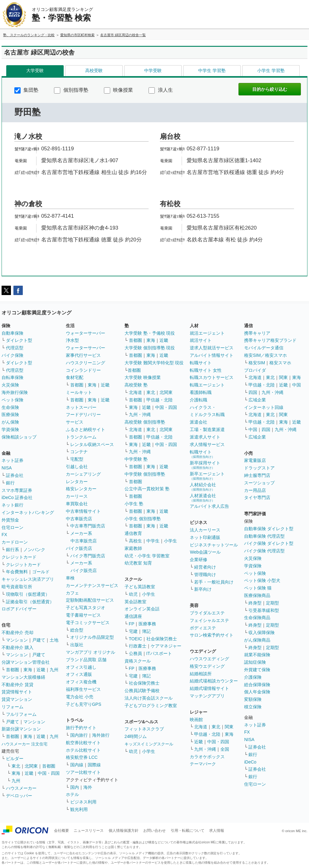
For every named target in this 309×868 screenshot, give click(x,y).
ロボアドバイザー (19, 609)
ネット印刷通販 (205, 537)
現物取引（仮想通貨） (28, 594)
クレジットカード (19, 557)
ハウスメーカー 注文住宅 (25, 744)
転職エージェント (207, 385)
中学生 (153, 541)
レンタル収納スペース (92, 444)
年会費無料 (17, 572)
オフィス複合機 (81, 682)
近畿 (41, 670)
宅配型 (77, 459)
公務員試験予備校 (142, 691)
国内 (75, 787)
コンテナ (79, 452)
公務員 (135, 653)
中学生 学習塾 (212, 70)
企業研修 (199, 560)
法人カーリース (205, 530)
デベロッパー (19, 796)
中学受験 (153, 70)
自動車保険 (12, 333)
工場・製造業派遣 (207, 429)
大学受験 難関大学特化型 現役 (154, 363)
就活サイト (201, 340)
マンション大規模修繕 (23, 677)
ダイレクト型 (19, 340)
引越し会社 (77, 467)
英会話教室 (135, 602)
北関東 (31, 766)
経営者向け (205, 567)
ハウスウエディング (209, 659)
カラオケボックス (207, 757)
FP (132, 624)
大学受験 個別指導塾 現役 (150, 348)
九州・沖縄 (140, 415)
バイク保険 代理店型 (264, 551)
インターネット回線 (264, 407)
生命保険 (10, 407)
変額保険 (253, 699)
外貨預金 (10, 520)
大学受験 (35, 70)
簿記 (146, 631)
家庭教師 (133, 548)
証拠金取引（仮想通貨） (30, 602)
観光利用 (79, 809)
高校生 (135, 541)
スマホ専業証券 (17, 490)
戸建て (39, 640)
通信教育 (133, 533)
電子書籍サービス (83, 615)
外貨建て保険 (257, 670)
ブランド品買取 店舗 (86, 660)
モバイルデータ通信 (264, 348)
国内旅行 (79, 735)
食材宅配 (75, 377)
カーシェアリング (83, 474)
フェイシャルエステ (209, 620)
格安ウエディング (207, 666)
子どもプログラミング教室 (151, 706)
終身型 (255, 603)
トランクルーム (81, 437)
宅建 (133, 631)
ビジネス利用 (83, 802)
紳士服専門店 (257, 475)
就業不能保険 (257, 655)
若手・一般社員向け (214, 582)
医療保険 (10, 415)
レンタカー (77, 482)
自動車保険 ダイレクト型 (269, 529)
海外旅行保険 (15, 392)
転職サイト (201, 363)
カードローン (15, 542)
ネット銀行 (12, 505)
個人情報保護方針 (124, 831)
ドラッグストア (259, 468)
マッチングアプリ (207, 696)
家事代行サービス (83, 355)
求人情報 (217, 831)
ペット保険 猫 (258, 588)
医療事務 (147, 624)
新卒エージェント (207, 476)
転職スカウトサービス (212, 377)
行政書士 (138, 646)
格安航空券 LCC (82, 757)
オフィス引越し (81, 667)
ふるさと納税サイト (86, 429)
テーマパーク (203, 764)
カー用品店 (255, 490)
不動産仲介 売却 (17, 633)
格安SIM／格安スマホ (265, 355)
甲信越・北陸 (159, 400)
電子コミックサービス (88, 623)
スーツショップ (259, 483)
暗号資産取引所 (17, 587)
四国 (253, 392)
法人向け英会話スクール (149, 698)
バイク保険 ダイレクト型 (269, 543)
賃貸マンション (17, 699)
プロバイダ (255, 370)
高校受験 (94, 70)
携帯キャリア (257, 333)
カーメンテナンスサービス (92, 585)
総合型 (77, 630)
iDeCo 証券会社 (17, 497)
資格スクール (138, 661)
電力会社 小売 (80, 697)
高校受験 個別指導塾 (145, 422)
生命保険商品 (257, 618)
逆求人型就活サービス (212, 348)
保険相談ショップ (19, 437)
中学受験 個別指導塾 (145, 474)
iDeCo (250, 762)
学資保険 (10, 429)
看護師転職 (201, 392)
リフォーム (12, 707)
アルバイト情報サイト (212, 355)
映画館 (196, 720)
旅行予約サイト (81, 728)
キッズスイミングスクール (149, 744)
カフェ (72, 593)
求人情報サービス (207, 444)
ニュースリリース (89, 831)
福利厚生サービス (83, 689)
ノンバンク (34, 550)
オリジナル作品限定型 (92, 637)
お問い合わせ (154, 831)
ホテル (72, 794)
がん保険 (10, 422)
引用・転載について (188, 831)
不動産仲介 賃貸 (17, 685)
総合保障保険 (257, 685)
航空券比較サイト (83, 743)
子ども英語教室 (140, 587)
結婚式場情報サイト (209, 688)
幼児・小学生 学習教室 (147, 556)
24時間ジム (136, 736)
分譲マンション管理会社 (26, 662)
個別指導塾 (71, 90)
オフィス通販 (79, 674)
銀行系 (12, 550)
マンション (17, 640)
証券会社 (15, 475)
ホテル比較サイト (83, 750)
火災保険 (10, 385)
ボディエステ (203, 628)
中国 (297, 385)
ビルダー (15, 759)
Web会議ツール (205, 552)
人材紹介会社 (203, 487)
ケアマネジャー (166, 646)
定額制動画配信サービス (90, 600)
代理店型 (15, 348)
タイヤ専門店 (257, 497)
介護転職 (199, 400)
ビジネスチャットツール (214, 545)
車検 (70, 578)
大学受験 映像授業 (143, 377)
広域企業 (257, 400)
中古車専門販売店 (88, 526)
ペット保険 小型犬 (262, 580)
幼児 (133, 594)
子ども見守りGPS (84, 704)
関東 (229, 727)
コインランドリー (83, 370)
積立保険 (253, 707)
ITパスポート (159, 653)
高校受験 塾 (136, 385)
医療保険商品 (257, 595)
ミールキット (79, 392)
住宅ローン (12, 527)
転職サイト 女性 (206, 370)
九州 (54, 670)
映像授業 (118, 90)
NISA (7, 468)
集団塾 (26, 90)
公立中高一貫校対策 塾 (147, 489)
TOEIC (136, 639)
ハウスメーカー (21, 788)
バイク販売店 (79, 548)
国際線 (94, 765)
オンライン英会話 (142, 609)
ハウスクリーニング (86, 363)
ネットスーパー (81, 407)
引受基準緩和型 (264, 610)
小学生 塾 (134, 504)
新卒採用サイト (205, 465)
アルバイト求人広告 (209, 506)
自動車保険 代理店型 (264, 536)
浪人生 (161, 90)
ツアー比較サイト (83, 772)
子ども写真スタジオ (86, 608)
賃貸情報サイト (17, 692)
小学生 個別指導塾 (143, 519)
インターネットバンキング (28, 512)
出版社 (77, 645)
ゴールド (41, 572)
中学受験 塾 (136, 459)
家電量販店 (255, 460)
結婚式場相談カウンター (214, 681)
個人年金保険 (257, 692)
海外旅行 (101, 735)
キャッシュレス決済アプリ (28, 579)
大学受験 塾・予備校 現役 (150, 333)
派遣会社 (199, 422)
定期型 (272, 603)
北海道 (135, 392)
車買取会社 (77, 504)
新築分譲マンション (21, 729)
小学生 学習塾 (271, 70)
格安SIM (257, 363)
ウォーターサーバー (86, 333)
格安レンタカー (81, 489)
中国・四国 (49, 773)
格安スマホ (280, 363)
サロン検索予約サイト (212, 635)
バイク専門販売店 (88, 556)
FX (4, 535)
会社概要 (61, 831)
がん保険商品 (257, 640)
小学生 (170, 541)
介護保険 (253, 677)
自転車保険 (12, 377)
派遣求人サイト (205, 437)
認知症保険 (255, 662)
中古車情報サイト (83, 511)
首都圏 (12, 670)
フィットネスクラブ (144, 729)
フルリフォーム (21, 714)
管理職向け (205, 575)
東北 (16, 766)
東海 (28, 670)
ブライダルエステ (207, 613)
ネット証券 (12, 460)
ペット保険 (12, 400)
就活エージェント (207, 333)
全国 (225, 749)
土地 (54, 640)
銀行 (10, 483)
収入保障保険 (262, 633)
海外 (88, 787)
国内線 (77, 765)
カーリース (77, 496)
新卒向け (203, 589)
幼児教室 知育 (138, 563)
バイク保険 (12, 355)
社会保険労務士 (162, 639)
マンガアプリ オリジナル (91, 652)
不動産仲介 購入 (17, 647)
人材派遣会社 (203, 498)
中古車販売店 (79, 519)
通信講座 (133, 616)
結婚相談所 (201, 674)
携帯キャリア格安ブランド (270, 340)
